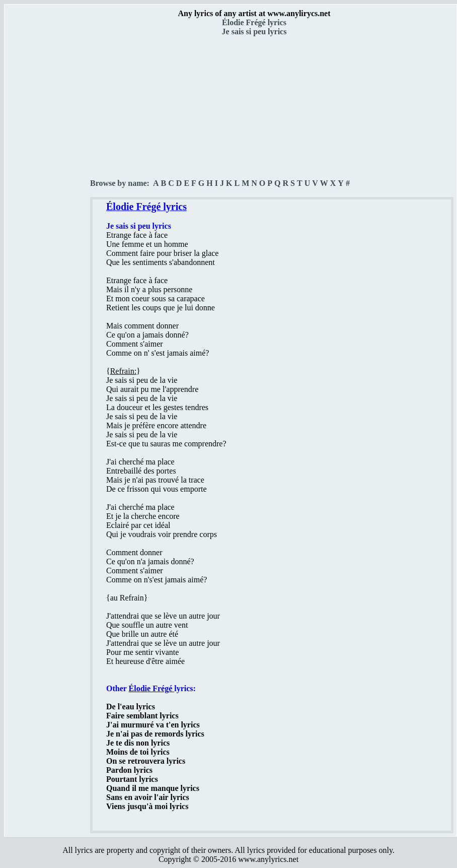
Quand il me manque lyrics (153, 788)
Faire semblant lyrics (142, 716)
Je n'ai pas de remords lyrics (155, 734)
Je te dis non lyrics (138, 743)
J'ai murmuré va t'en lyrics (153, 725)
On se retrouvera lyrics (146, 761)
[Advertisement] (48, 177)
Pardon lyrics (129, 770)
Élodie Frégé (152, 688)
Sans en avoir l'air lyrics (148, 797)
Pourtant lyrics (132, 779)
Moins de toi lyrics (138, 752)
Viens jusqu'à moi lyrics (147, 806)
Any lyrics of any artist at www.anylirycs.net (254, 13)
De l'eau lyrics (131, 707)
